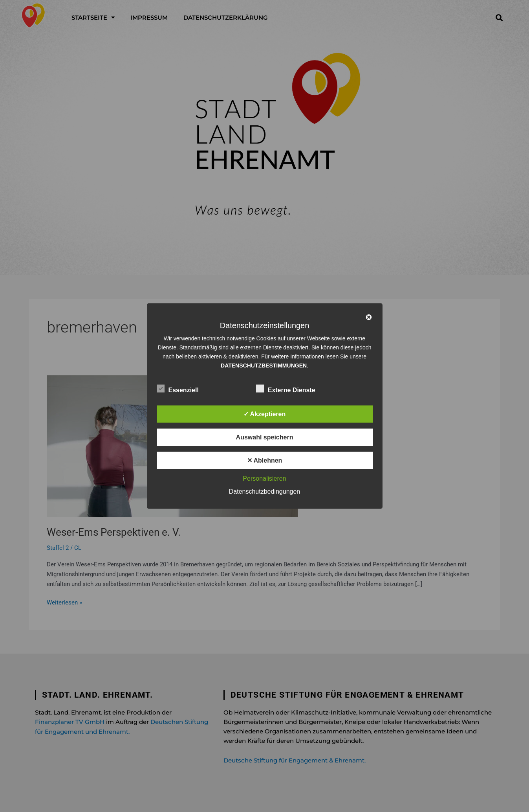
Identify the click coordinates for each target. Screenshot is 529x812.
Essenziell (178, 389)
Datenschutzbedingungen (264, 491)
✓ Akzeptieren (265, 414)
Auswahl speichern (265, 437)
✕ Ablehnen (265, 460)
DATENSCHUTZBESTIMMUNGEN (264, 366)
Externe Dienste (286, 389)
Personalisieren (264, 479)
